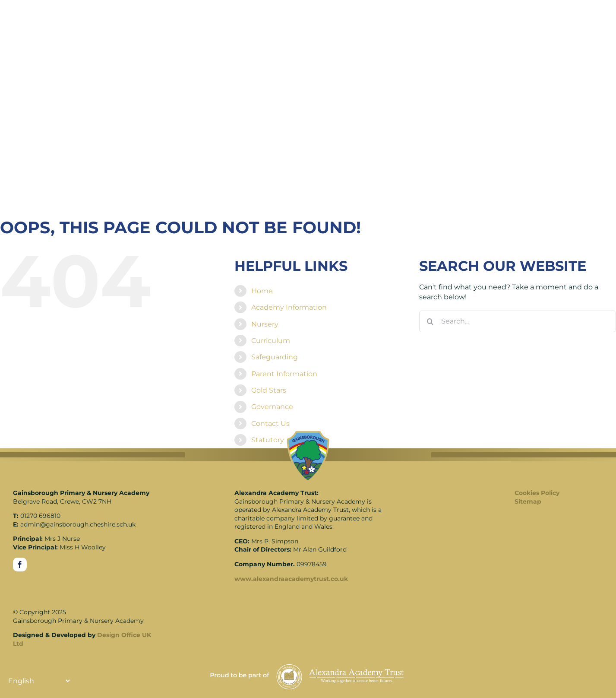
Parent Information (284, 374)
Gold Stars (269, 390)
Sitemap (528, 501)
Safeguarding (275, 357)
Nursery (265, 324)
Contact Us (270, 424)
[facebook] (20, 565)
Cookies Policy (537, 493)
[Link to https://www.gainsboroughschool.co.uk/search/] (504, 18)
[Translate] (572, 18)
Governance (272, 407)
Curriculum (271, 341)
